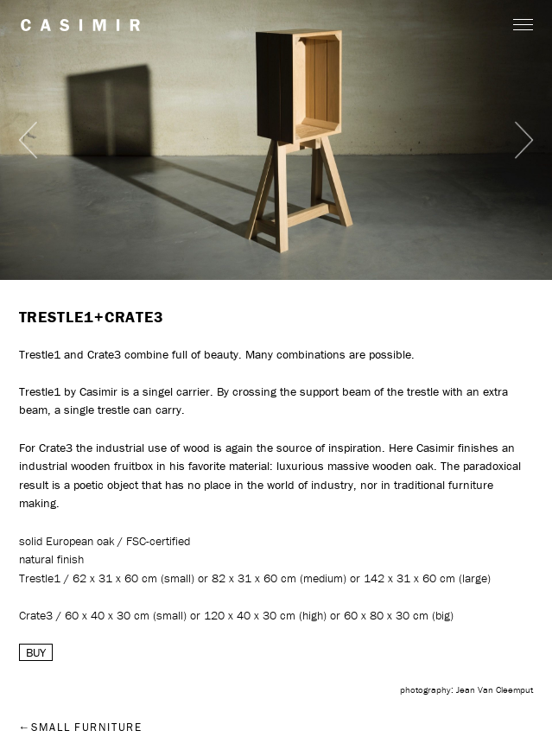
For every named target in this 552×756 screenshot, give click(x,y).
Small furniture (86, 727)
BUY (36, 652)
